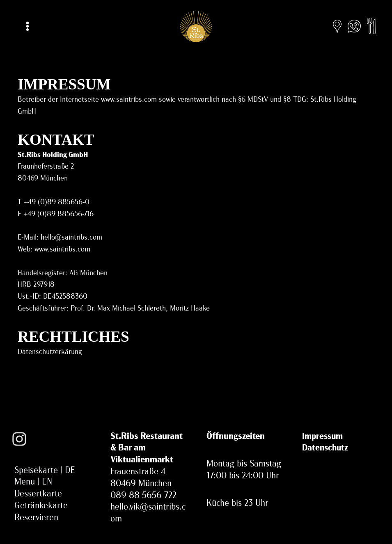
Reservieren (36, 518)
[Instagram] (19, 446)
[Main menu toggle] (27, 26)
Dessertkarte (38, 494)
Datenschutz (325, 448)
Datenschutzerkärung (50, 352)
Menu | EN (33, 482)
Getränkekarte (41, 506)
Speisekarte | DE (45, 471)
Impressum (322, 437)
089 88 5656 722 (143, 496)
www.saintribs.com (62, 250)
